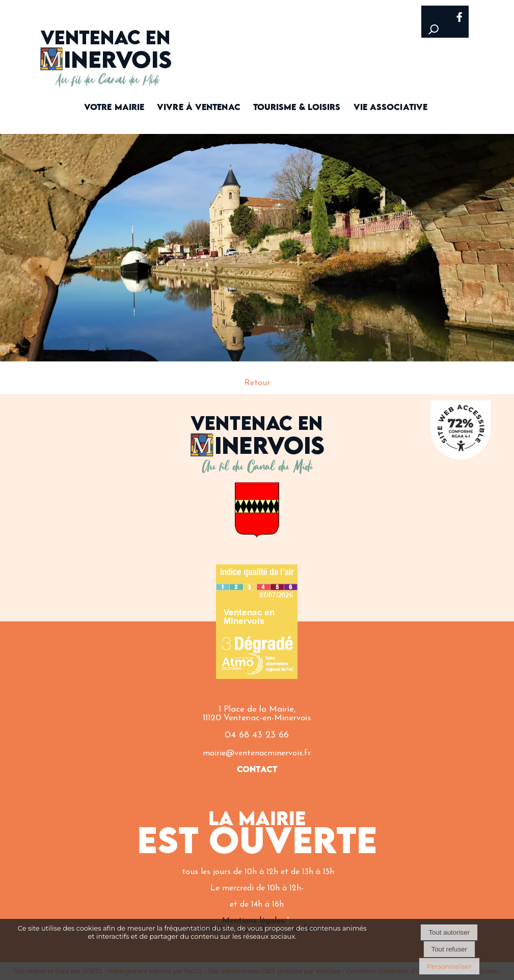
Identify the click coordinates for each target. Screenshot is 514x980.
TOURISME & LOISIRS (297, 108)
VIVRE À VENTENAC (199, 108)
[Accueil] (106, 50)
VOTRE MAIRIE (114, 108)
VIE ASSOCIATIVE (391, 108)
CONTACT (257, 770)
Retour (257, 383)
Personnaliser (449, 966)
